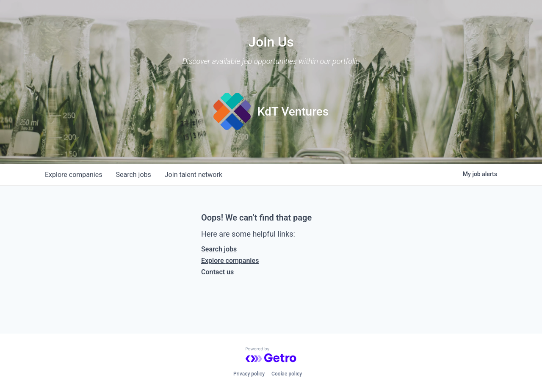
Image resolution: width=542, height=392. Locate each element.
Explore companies (230, 261)
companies (73, 175)
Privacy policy (249, 374)
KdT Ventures (293, 112)
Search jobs (219, 249)
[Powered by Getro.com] (271, 355)
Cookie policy (287, 374)
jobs (133, 175)
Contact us (217, 272)
